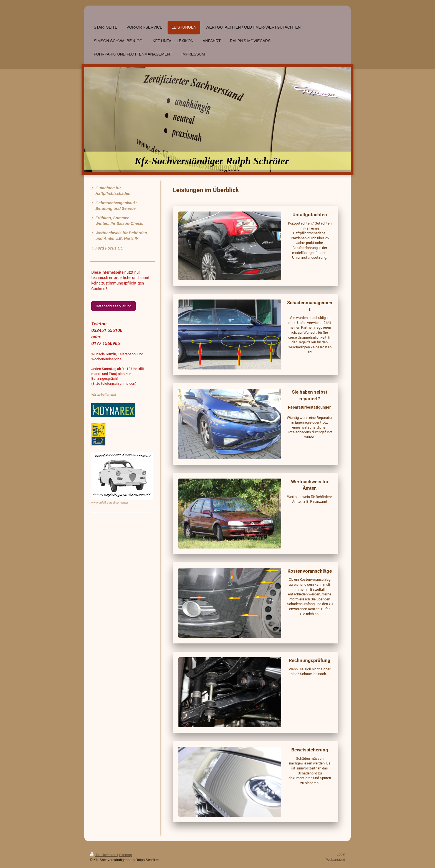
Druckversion (103, 855)
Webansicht (336, 859)
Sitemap (125, 855)
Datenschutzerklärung (113, 306)
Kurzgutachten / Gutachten (310, 223)
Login (341, 854)
